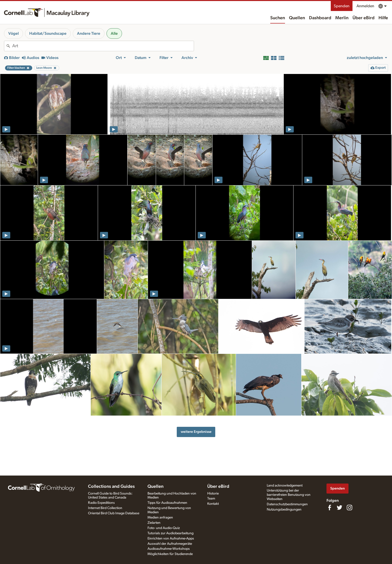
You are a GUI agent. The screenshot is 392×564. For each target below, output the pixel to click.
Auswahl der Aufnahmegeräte (170, 544)
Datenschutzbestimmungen (287, 504)
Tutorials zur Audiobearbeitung (170, 533)
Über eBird (363, 18)
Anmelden (365, 6)
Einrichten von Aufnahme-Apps (171, 539)
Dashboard (320, 18)
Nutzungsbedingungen (284, 510)
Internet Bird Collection (105, 508)
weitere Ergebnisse (196, 432)
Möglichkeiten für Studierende (170, 554)
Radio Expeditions (101, 503)
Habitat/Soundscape (48, 33)
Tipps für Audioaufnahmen (167, 503)
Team (211, 499)
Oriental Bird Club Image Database (114, 513)
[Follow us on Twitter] (339, 508)
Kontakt (213, 504)
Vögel (13, 33)
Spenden (342, 6)
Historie (213, 494)
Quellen (297, 18)
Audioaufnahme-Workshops (169, 549)
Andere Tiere (89, 33)
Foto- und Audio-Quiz (164, 528)
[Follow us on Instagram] (349, 508)
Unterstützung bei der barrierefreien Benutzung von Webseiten (289, 495)
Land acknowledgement (285, 486)
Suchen (278, 18)
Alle (114, 33)
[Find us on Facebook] (329, 508)
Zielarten (154, 523)
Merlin (342, 18)
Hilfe (383, 18)
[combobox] (103, 46)
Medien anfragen (160, 518)
